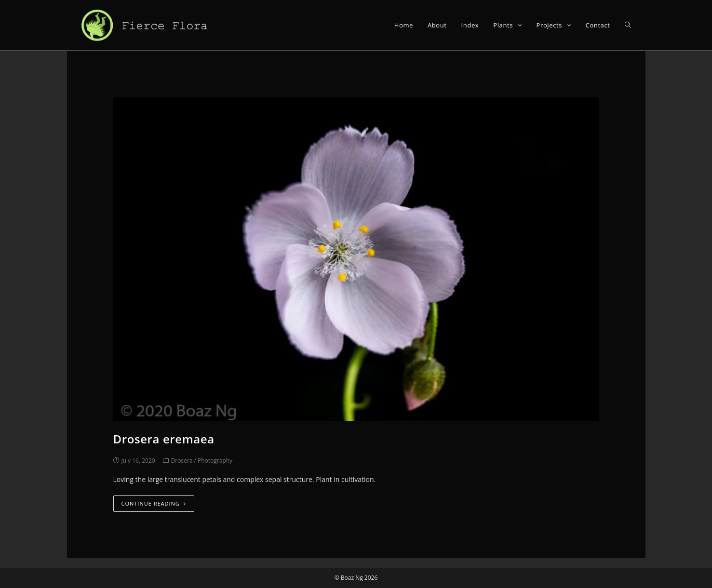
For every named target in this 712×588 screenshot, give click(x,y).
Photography (215, 461)
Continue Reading (154, 503)
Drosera (182, 461)
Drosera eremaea (164, 439)
